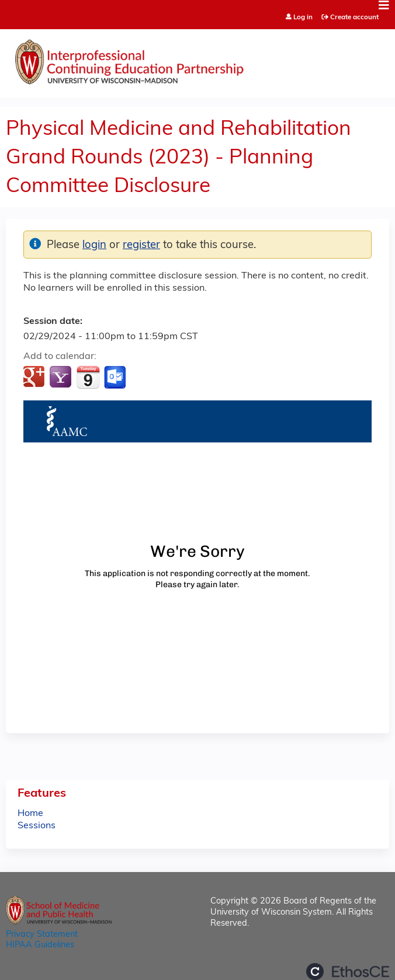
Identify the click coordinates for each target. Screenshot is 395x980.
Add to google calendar (35, 378)
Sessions (37, 826)
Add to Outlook (116, 378)
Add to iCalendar (88, 377)
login (94, 245)
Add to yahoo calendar (62, 378)
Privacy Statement (42, 935)
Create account (354, 18)
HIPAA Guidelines (40, 945)
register (141, 245)
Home (30, 814)
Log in (303, 18)
